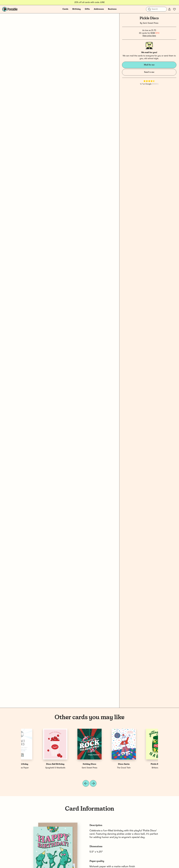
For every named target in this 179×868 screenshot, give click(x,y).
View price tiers (149, 36)
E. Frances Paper (141, 768)
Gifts (87, 9)
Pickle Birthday (38, 764)
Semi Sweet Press (151, 23)
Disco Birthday (107, 764)
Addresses (99, 9)
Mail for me (149, 65)
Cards (65, 9)
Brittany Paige (38, 768)
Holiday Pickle (72, 764)
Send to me (149, 72)
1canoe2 (72, 768)
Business (112, 9)
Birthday (77, 9)
